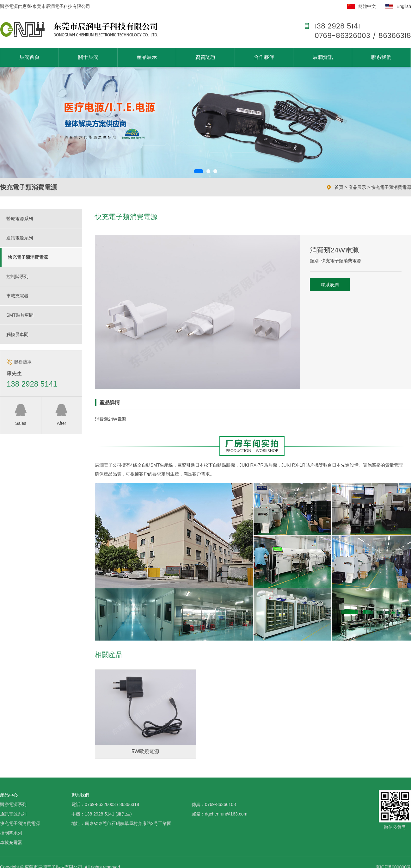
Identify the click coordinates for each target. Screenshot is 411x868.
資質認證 (205, 57)
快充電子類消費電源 (391, 187)
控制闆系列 (17, 276)
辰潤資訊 (323, 57)
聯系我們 (381, 57)
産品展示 (147, 57)
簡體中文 (367, 6)
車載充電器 (17, 296)
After (61, 414)
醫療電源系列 (20, 219)
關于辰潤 (88, 57)
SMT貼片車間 (20, 315)
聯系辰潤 (330, 285)
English (404, 6)
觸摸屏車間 (17, 334)
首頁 (339, 187)
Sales (21, 414)
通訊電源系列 (20, 238)
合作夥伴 (264, 57)
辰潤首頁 (29, 57)
